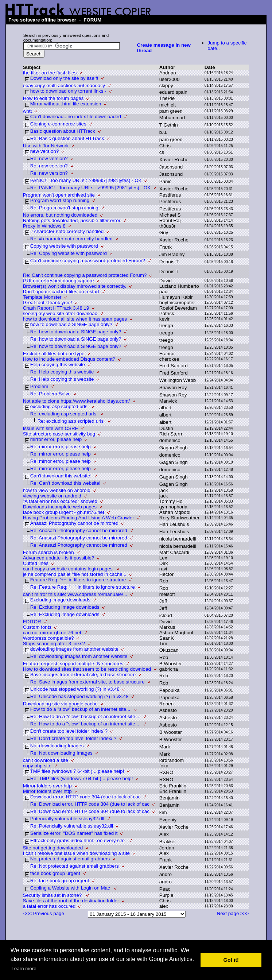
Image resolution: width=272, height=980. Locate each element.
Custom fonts (37, 627)
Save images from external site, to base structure (83, 675)
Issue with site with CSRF (50, 428)
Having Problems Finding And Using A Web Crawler (79, 518)
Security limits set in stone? (53, 895)
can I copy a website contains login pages (69, 569)
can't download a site (46, 760)
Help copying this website (58, 365)
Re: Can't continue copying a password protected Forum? (85, 275)
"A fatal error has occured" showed (60, 501)
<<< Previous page (44, 913)
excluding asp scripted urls (60, 406)
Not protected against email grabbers (70, 859)
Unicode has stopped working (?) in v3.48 (75, 689)
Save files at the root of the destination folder (71, 901)
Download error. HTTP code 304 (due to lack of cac (86, 797)
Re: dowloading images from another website (79, 656)
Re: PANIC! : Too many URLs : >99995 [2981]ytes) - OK (90, 188)
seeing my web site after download (60, 313)
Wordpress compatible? (48, 638)
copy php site (37, 766)
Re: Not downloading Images (61, 753)
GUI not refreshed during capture (59, 281)
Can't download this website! (61, 476)
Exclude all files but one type (54, 354)
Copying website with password (64, 246)
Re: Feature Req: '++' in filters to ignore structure (83, 587)
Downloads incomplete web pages (60, 507)
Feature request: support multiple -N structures (73, 664)
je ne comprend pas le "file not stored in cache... (75, 574)
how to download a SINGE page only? (71, 324)
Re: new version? (49, 158)
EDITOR (32, 622)
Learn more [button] (24, 969)
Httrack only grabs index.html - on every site (78, 840)
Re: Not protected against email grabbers (75, 866)
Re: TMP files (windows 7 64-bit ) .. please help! (82, 778)
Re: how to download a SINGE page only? (76, 332)
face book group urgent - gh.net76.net (64, 512)
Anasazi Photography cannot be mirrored (74, 523)
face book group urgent (55, 873)
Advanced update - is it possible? (59, 558)
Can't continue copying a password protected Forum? (88, 261)
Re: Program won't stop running (64, 208)
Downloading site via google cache (60, 704)
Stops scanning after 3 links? (54, 644)
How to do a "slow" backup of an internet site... (81, 709)
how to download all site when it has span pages (75, 319)
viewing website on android (52, 496)
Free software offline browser (42, 20)
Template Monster (42, 297)
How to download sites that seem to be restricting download (87, 669)
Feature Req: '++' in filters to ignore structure (78, 580)
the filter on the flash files (50, 73)
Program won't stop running (60, 200)
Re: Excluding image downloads (65, 607)
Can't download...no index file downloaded (76, 117)
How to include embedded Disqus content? (69, 359)
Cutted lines (36, 563)
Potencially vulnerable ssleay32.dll (67, 819)
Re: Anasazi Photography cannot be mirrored (79, 530)
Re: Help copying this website (62, 372)
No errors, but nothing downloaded (60, 215)
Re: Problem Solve (50, 394)
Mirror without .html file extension (66, 104)
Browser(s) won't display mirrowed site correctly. (75, 286)
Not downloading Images (57, 746)
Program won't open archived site (59, 195)
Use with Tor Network (46, 146)
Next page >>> (233, 913)
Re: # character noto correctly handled (71, 239)
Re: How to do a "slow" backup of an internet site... (86, 716)
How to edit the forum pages (53, 98)
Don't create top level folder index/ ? (69, 731)
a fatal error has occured (49, 906)
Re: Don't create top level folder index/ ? (73, 738)
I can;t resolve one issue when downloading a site (76, 853)
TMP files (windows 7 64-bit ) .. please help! (77, 771)
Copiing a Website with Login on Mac (71, 888)
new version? (45, 151)
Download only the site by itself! (64, 78)
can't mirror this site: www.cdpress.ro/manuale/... (75, 594)
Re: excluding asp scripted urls (64, 414)
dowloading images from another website (74, 649)
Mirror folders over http (47, 786)
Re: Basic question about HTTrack (67, 138)
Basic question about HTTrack (63, 131)
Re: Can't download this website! (65, 483)
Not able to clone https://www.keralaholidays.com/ (76, 401)
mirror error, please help (56, 439)
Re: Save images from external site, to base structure (88, 682)
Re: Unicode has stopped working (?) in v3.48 (79, 696)
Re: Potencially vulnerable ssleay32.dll (72, 826)
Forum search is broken (48, 552)
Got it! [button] (231, 960)
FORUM (92, 20)
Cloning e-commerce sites (58, 124)
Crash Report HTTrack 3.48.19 (56, 308)
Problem (39, 386)
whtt (27, 111)
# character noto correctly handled (67, 231)
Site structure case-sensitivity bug (59, 434)
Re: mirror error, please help (61, 447)
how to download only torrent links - (68, 91)
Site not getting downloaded (53, 848)
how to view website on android (57, 490)
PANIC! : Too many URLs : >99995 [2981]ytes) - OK (86, 180)
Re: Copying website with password (69, 253)
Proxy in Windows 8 (44, 226)
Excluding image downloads (60, 600)
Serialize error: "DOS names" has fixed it (74, 833)
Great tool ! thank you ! (48, 303)
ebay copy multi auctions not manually (64, 86)
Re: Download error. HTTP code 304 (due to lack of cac (90, 804)
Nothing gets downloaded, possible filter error (72, 220)
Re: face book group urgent (60, 881)
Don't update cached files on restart (61, 292)
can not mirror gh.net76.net (52, 633)
